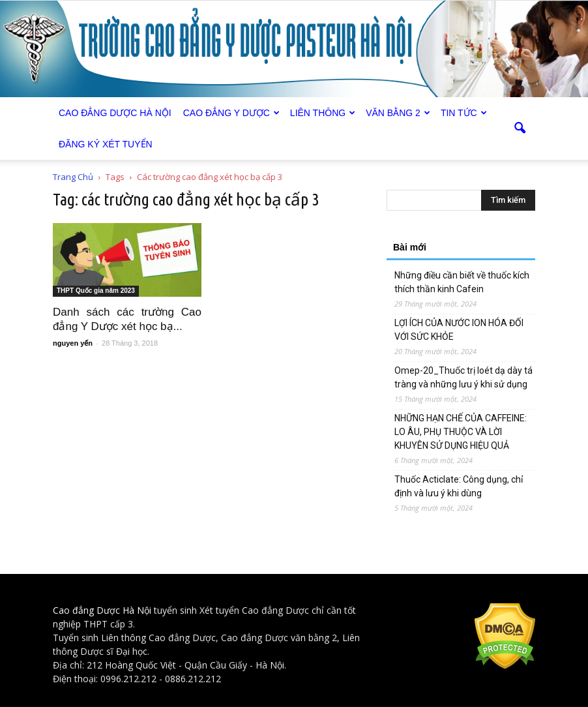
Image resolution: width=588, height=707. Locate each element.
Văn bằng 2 (398, 113)
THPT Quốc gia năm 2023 (96, 291)
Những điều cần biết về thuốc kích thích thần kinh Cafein (462, 282)
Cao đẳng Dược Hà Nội (102, 610)
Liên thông (323, 113)
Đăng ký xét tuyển (106, 144)
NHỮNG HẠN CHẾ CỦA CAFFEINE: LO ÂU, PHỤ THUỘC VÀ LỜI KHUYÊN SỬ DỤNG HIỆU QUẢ (461, 432)
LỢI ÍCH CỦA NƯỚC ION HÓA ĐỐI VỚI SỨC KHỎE (459, 330)
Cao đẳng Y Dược (231, 113)
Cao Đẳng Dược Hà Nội (115, 113)
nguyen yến (73, 343)
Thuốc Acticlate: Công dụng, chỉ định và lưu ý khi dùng (459, 486)
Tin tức (464, 113)
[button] (520, 128)
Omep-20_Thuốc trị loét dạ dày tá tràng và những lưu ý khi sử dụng (463, 377)
